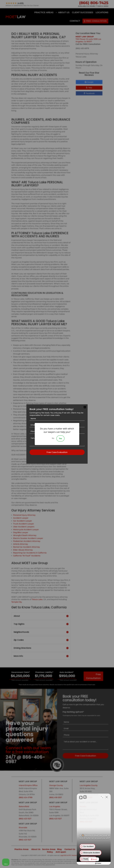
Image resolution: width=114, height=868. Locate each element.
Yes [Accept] (60, 438)
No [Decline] (53, 438)
